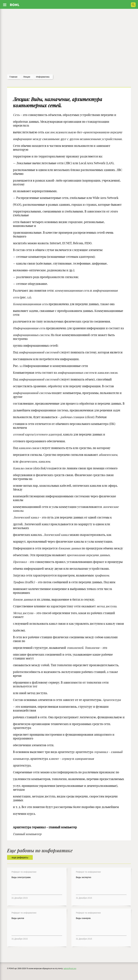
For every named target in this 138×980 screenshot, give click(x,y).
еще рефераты (20, 858)
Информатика (43, 77)
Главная (13, 77)
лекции (27, 77)
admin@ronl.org (70, 969)
